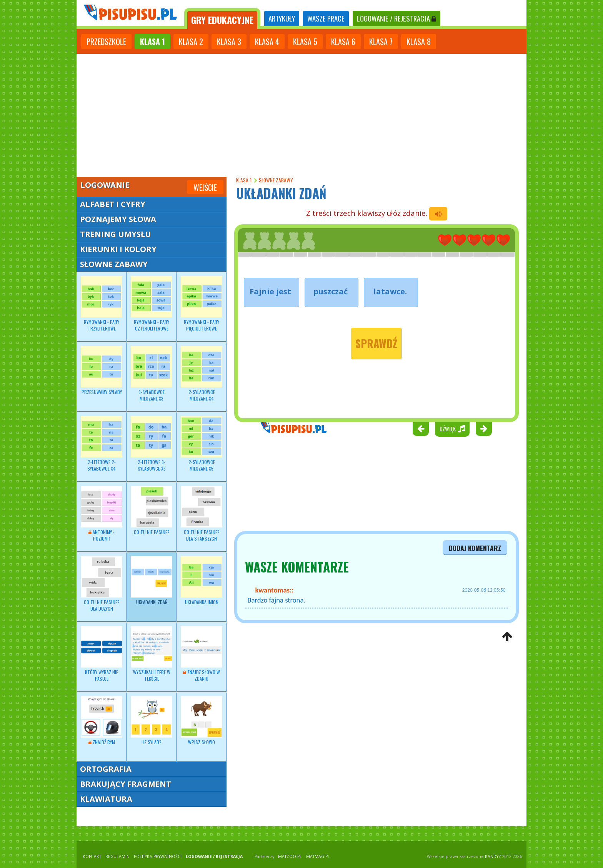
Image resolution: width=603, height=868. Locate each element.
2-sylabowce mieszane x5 (202, 444)
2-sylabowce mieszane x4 (202, 374)
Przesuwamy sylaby (102, 371)
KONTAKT (92, 856)
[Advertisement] (301, 112)
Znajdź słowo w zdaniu (202, 654)
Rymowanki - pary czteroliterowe (152, 304)
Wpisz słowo (202, 721)
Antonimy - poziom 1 (102, 514)
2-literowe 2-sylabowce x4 (102, 444)
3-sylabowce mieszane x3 (152, 374)
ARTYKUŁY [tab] (282, 18)
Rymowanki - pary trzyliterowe (102, 304)
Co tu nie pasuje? (152, 511)
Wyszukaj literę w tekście (152, 654)
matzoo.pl (290, 856)
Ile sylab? (152, 721)
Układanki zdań (152, 581)
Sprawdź (376, 343)
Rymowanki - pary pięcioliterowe (202, 304)
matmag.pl (318, 856)
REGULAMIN (117, 856)
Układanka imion (202, 581)
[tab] (222, 19)
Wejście (205, 187)
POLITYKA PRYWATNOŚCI (158, 856)
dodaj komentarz (475, 548)
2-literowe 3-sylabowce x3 (152, 444)
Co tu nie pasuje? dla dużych (102, 584)
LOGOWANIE (396, 18)
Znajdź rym (102, 721)
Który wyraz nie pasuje (102, 654)
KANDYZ (493, 856)
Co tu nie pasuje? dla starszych (202, 514)
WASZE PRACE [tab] (326, 18)
